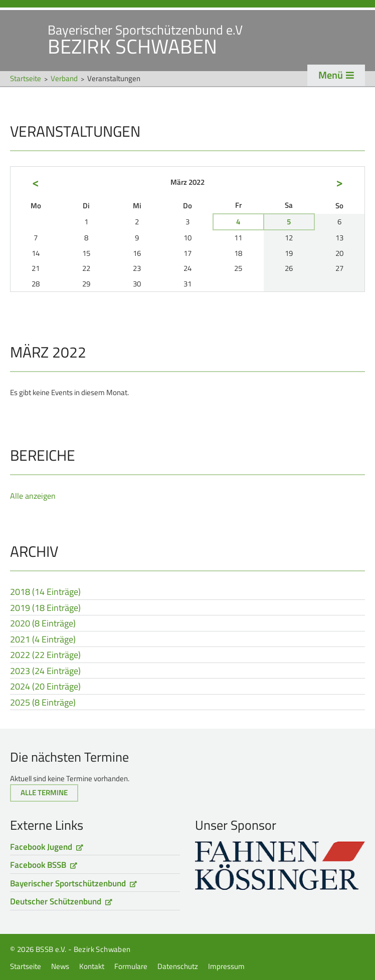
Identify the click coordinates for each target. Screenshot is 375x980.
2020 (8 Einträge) (43, 624)
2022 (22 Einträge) (45, 656)
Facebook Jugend (41, 847)
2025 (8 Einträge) (43, 703)
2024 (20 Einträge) (45, 687)
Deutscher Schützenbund (56, 901)
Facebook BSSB (38, 865)
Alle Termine (44, 792)
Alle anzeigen (33, 496)
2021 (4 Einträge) (43, 640)
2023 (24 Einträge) (45, 672)
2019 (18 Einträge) (45, 608)
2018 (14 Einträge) (45, 592)
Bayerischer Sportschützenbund (68, 883)
